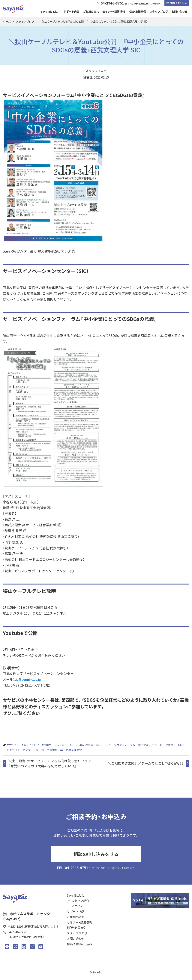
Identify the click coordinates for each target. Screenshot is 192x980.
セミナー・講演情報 (114, 11)
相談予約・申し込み (79, 944)
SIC (99, 745)
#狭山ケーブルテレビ (55, 745)
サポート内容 (71, 11)
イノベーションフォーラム (120, 745)
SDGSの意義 (86, 745)
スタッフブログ (159, 11)
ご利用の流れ (91, 11)
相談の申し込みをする (96, 854)
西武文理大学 (74, 750)
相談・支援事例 (137, 11)
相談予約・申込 (177, 3)
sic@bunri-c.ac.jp (28, 679)
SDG (73, 745)
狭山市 (40, 750)
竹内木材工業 (55, 750)
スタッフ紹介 (80, 901)
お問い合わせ (179, 11)
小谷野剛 (157, 745)
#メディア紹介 (31, 745)
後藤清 (170, 745)
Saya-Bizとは (49, 11)
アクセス (77, 906)
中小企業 (144, 745)
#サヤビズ (13, 745)
